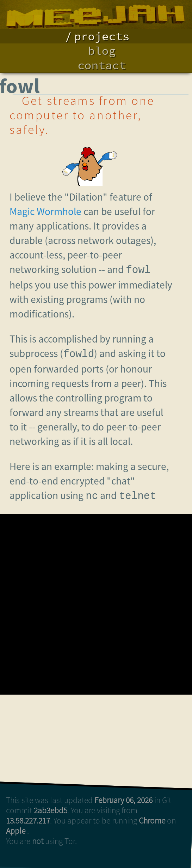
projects (102, 36)
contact (102, 65)
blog (102, 51)
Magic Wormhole (45, 211)
